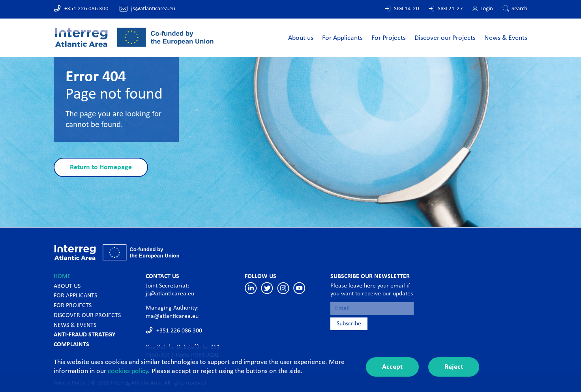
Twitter (267, 288)
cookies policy (128, 371)
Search (519, 9)
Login (487, 9)
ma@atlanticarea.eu (172, 316)
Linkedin (251, 288)
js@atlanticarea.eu (153, 9)
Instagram (283, 288)
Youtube (299, 288)
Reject (454, 367)
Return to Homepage (101, 167)
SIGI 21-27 (450, 9)
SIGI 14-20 (407, 9)
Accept (392, 367)
